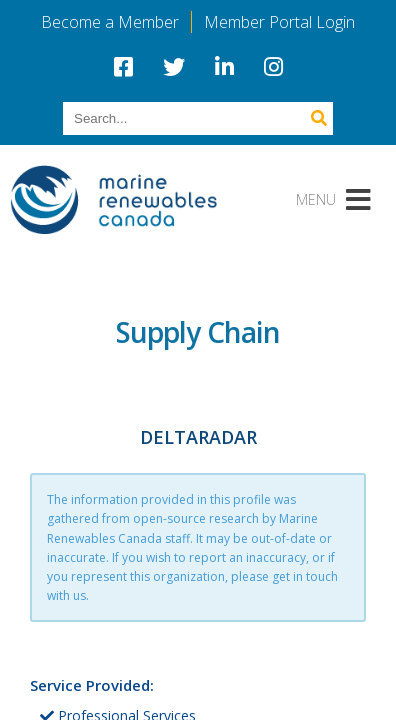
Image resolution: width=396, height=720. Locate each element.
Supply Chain (198, 332)
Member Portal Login (279, 22)
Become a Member (110, 22)
